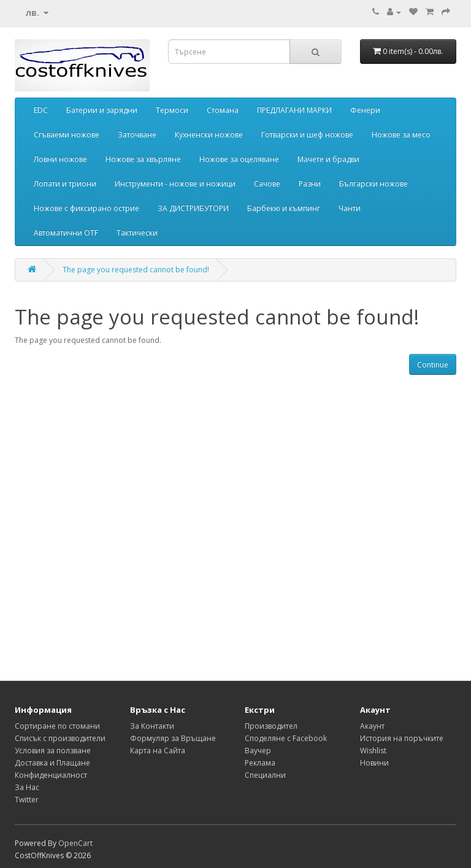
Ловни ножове (60, 159)
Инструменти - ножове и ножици (175, 184)
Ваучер (258, 751)
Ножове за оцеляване (239, 159)
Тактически (137, 233)
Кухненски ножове (209, 135)
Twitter (27, 800)
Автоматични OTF (66, 233)
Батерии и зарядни (102, 110)
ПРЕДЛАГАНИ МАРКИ (294, 110)
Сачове (267, 184)
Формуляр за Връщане (173, 738)
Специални (265, 775)
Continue (433, 365)
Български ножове (373, 184)
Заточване (137, 135)
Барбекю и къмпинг (284, 208)
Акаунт (372, 726)
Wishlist (373, 751)
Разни (310, 184)
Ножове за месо (401, 135)
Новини (374, 763)
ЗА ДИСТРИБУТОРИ (193, 208)
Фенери (365, 110)
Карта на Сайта (158, 751)
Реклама (260, 763)
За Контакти (152, 726)
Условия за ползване (53, 751)
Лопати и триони (65, 184)
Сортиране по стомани (57, 726)
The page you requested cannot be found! (136, 270)
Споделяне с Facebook (286, 738)
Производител (271, 726)
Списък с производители (60, 738)
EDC (41, 110)
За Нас (27, 787)
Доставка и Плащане (52, 763)
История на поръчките (402, 738)
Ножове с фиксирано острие (86, 208)
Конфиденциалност (51, 775)
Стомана (223, 110)
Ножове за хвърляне (143, 159)
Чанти (350, 208)
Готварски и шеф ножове (307, 135)
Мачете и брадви (328, 159)
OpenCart (75, 843)
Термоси (172, 110)
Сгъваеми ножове (67, 135)
